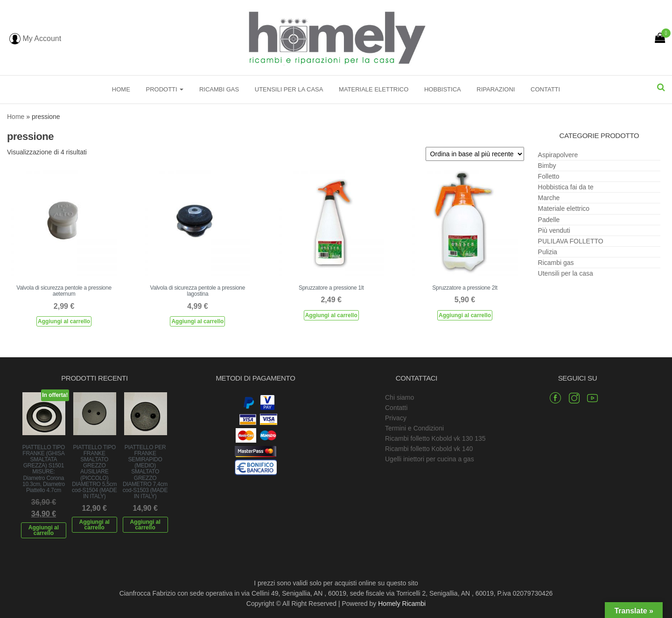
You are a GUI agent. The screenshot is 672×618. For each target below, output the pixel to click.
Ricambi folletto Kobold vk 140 (429, 449)
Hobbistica (443, 89)
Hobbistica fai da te (566, 187)
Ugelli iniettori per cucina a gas (430, 459)
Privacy (396, 418)
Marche (549, 198)
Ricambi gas (219, 89)
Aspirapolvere (558, 155)
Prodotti (164, 89)
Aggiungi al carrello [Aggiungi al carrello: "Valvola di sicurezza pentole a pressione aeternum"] (64, 321)
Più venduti (554, 230)
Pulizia (548, 252)
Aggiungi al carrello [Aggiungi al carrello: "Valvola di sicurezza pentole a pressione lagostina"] (197, 321)
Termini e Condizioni (414, 428)
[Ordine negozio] (475, 154)
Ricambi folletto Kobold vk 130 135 (435, 438)
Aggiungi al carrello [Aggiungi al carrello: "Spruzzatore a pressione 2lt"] (465, 315)
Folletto (549, 176)
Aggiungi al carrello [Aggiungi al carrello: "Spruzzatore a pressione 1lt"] (331, 315)
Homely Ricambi (402, 604)
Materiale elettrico (374, 89)
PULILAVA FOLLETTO (571, 241)
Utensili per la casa (289, 89)
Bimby (547, 166)
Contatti (545, 89)
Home (121, 89)
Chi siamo (399, 397)
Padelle (549, 220)
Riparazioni (496, 89)
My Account (35, 38)
